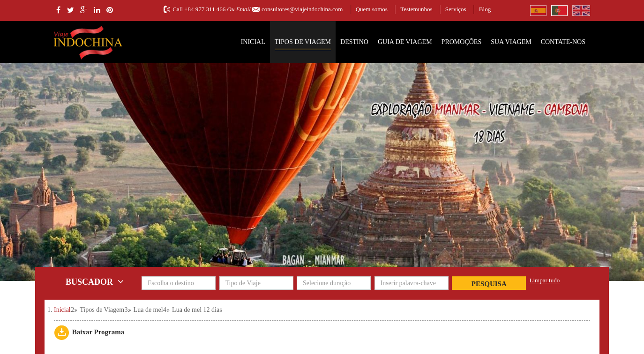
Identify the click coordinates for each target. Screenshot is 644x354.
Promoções (462, 42)
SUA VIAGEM (511, 42)
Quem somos (372, 9)
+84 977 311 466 (205, 9)
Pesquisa (489, 284)
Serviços (456, 9)
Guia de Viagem (405, 42)
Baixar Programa (89, 332)
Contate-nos (563, 42)
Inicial (253, 42)
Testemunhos (416, 9)
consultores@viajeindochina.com (302, 9)
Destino (354, 42)
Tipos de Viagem (303, 42)
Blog (485, 9)
